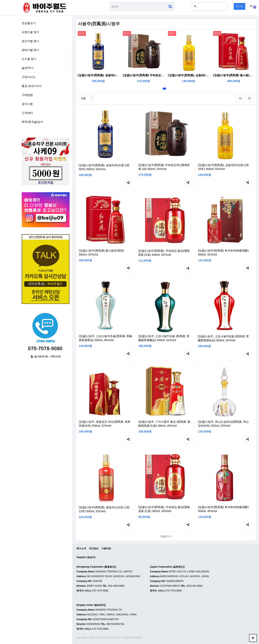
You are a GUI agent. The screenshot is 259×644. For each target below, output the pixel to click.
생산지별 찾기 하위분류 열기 (66, 41)
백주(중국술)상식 (32, 122)
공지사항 (27, 104)
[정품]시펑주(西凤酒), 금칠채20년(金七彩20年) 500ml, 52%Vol (189, 75)
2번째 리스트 (168, 89)
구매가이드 (29, 77)
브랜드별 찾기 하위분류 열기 (66, 32)
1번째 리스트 (164, 89)
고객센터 (27, 113)
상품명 (109, 2)
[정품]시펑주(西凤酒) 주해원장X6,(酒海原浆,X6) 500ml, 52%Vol (143, 75)
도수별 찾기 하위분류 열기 (66, 59)
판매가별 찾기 (30, 50)
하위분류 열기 (66, 112)
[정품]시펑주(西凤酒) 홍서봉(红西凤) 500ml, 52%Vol (234, 75)
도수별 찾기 (29, 59)
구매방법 (27, 95)
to (195, 6)
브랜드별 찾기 (30, 32)
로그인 (240, 6)
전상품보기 (29, 23)
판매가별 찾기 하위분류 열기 (66, 50)
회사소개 (81, 548)
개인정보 (94, 548)
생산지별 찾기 (30, 41)
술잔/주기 (28, 68)
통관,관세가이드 (32, 86)
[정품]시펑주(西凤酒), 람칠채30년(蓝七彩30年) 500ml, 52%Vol (98, 75)
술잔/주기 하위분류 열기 (66, 67)
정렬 (82, 97)
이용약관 (106, 548)
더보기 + (166, 536)
